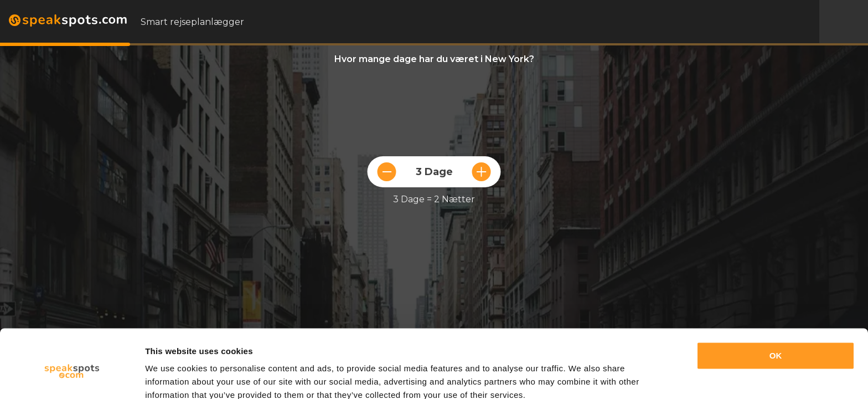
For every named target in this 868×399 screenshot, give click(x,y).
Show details (171, 377)
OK (776, 307)
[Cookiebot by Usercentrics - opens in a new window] (72, 377)
